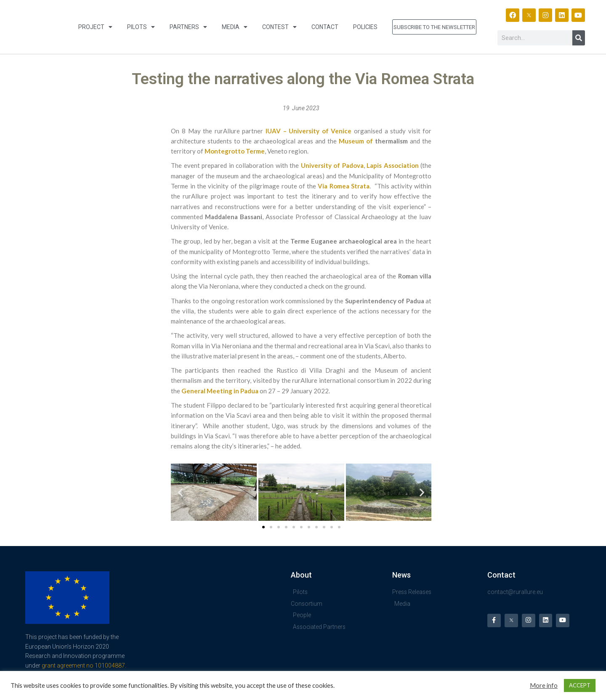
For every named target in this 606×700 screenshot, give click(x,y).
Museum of (356, 141)
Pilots (141, 27)
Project (95, 27)
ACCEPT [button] (580, 685)
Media (235, 27)
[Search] (579, 38)
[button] (180, 492)
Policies (365, 27)
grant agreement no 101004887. (84, 666)
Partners (188, 27)
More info (544, 685)
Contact (325, 27)
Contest (279, 27)
